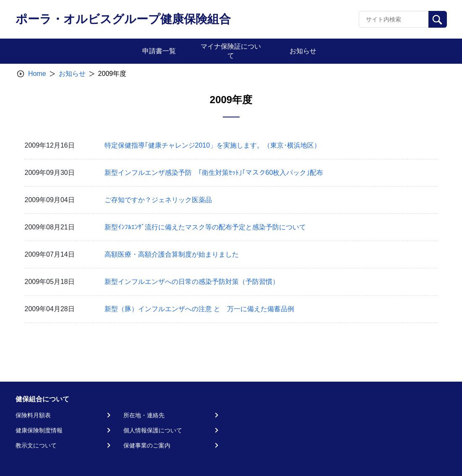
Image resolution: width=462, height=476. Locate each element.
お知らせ (72, 74)
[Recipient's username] (394, 19)
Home (37, 74)
